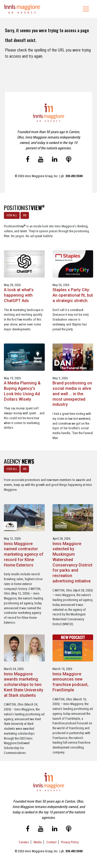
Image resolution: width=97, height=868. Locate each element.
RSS (25, 215)
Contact (51, 842)
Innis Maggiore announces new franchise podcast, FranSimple (70, 682)
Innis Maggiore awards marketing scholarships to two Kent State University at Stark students (24, 685)
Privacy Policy (70, 842)
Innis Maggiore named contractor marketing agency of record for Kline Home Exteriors (24, 554)
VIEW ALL (12, 215)
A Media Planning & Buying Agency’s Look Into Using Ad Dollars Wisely (22, 391)
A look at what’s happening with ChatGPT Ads (19, 295)
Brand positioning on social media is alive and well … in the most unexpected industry (72, 394)
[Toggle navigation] (86, 9)
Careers (24, 842)
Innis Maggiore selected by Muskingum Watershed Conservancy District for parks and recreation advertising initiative (72, 562)
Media (38, 842)
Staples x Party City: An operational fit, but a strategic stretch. (73, 295)
